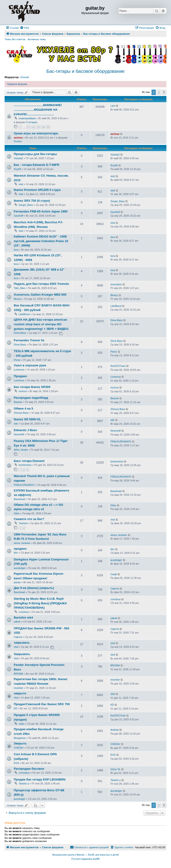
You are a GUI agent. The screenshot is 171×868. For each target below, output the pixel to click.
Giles (17, 513)
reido (21, 724)
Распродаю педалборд (31, 398)
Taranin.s (24, 783)
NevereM (19, 434)
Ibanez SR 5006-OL (27, 419)
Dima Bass (20, 333)
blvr (16, 553)
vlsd (21, 184)
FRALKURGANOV (121, 441)
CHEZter (19, 748)
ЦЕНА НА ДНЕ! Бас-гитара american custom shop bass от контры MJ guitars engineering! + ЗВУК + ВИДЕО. (41, 324)
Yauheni (23, 523)
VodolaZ (18, 158)
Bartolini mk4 (23, 618)
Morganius (20, 738)
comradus (24, 773)
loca (16, 250)
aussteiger (20, 568)
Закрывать (22, 654)
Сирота (115, 588)
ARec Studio (21, 450)
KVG (16, 763)
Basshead (19, 499)
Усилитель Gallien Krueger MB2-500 (40, 295)
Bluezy (18, 299)
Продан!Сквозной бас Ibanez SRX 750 (42, 704)
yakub (17, 622)
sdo (16, 424)
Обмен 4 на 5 (23, 409)
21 (28, 127)
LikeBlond (24, 314)
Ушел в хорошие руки (30, 365)
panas (17, 582)
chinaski (25, 77)
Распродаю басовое (29, 769)
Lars (113, 106)
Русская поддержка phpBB (85, 859)
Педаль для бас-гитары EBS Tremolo (41, 284)
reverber (18, 688)
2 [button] (159, 92)
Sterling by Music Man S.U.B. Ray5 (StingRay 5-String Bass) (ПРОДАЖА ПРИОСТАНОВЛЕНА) (40, 603)
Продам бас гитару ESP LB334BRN (40, 779)
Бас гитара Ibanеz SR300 (32, 387)
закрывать (22, 643)
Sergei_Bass (26, 205)
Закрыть (20, 743)
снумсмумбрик (27, 118)
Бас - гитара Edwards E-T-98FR (36, 165)
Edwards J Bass (25, 430)
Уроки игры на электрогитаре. (36, 133)
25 (48, 127)
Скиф (114, 574)
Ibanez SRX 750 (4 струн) (32, 201)
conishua (24, 612)
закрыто (20, 693)
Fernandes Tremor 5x (29, 340)
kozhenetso (25, 465)
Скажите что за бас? (29, 519)
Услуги (18, 141)
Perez (17, 360)
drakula (115, 730)
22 (34, 127)
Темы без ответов (15, 39)
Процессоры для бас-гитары (35, 154)
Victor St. (115, 769)
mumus (23, 391)
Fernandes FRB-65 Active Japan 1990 (41, 211)
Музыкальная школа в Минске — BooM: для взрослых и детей (85, 855)
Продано (20, 376)
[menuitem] (25, 28)
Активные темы (37, 39)
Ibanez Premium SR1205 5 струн (37, 190)
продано (20, 549)
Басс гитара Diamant (29, 461)
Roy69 (17, 169)
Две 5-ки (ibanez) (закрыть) (34, 588)
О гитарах (32, 122)
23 (38, 127)
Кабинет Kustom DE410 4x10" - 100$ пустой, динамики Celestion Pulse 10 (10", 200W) (41, 241)
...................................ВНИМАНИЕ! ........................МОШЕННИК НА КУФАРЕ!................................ (38, 110)
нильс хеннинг (22, 543)
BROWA (18, 674)
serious (18, 138)
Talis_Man (20, 288)
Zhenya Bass (21, 413)
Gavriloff (18, 216)
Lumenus (19, 370)
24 (43, 127)
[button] (164, 92)
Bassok (18, 402)
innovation (116, 284)
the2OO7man (118, 366)
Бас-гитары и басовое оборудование (85, 71)
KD (15, 708)
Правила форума (17, 84)
